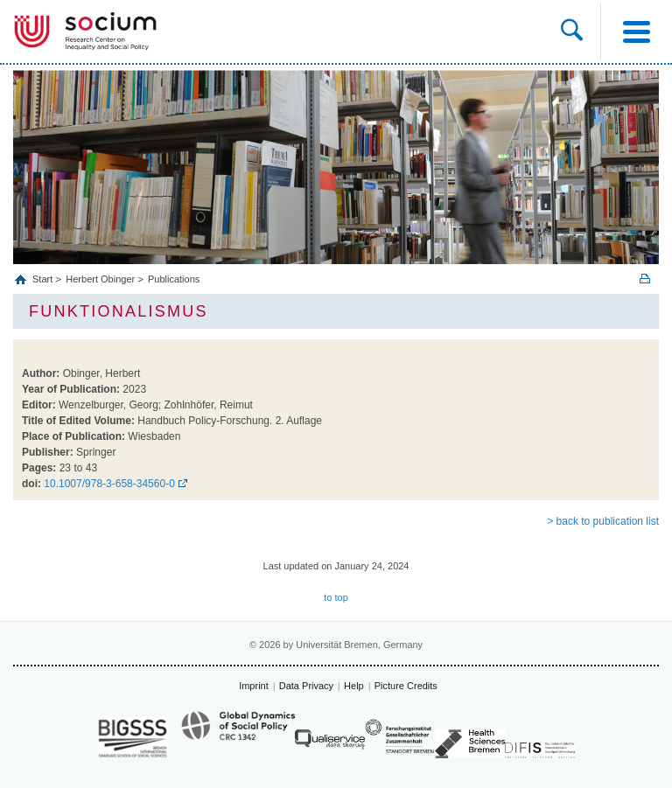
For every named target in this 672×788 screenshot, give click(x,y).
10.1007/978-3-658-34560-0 (109, 484)
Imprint (254, 686)
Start (44, 279)
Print (645, 279)
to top (336, 597)
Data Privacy (306, 686)
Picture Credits (406, 686)
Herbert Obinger (100, 279)
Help (354, 686)
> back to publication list (603, 521)
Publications (174, 279)
